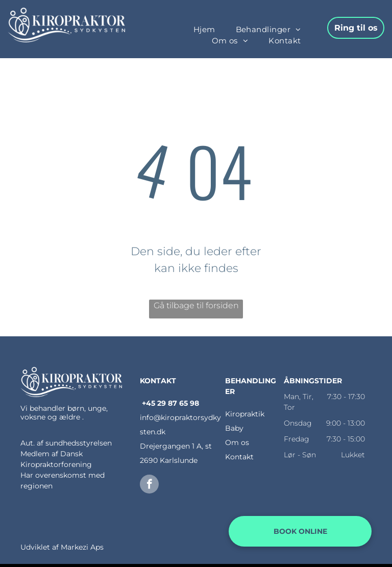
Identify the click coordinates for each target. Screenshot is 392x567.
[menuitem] (204, 30)
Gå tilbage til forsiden (196, 305)
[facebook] (149, 485)
